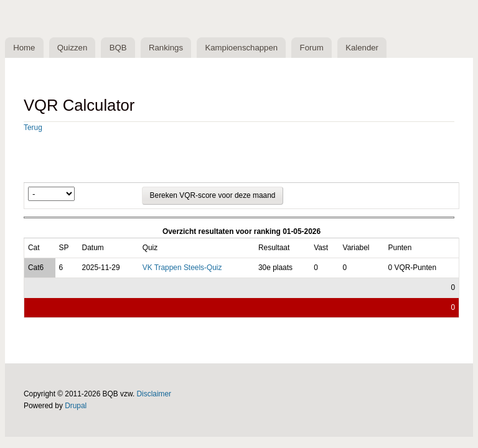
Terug (33, 128)
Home (24, 48)
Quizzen (72, 48)
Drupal (76, 406)
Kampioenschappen (241, 48)
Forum (312, 48)
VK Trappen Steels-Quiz (182, 268)
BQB (118, 48)
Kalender (362, 48)
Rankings (166, 48)
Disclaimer (154, 394)
